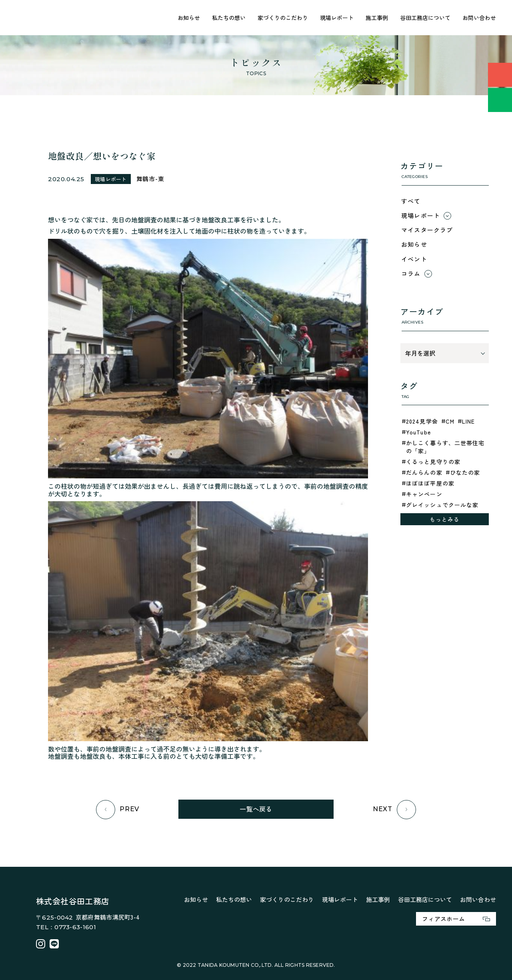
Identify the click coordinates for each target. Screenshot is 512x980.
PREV (118, 810)
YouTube (418, 432)
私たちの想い (229, 18)
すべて (411, 201)
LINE (468, 421)
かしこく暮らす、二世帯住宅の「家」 (445, 447)
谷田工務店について (425, 18)
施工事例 (377, 18)
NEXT (394, 810)
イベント (414, 259)
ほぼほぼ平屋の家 (430, 483)
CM (450, 421)
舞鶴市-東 (150, 179)
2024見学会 (422, 421)
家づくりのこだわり (283, 18)
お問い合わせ (479, 18)
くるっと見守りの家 (433, 462)
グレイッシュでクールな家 (442, 505)
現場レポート (337, 18)
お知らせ (189, 18)
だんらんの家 (424, 472)
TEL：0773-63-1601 (66, 927)
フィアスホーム (456, 919)
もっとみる (445, 519)
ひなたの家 (465, 472)
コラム (411, 273)
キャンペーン (424, 494)
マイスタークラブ (427, 230)
